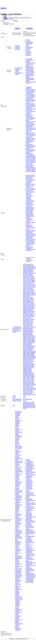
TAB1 (24, 381)
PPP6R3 (25, 352)
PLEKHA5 (31, 349)
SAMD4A (32, 366)
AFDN (25, 267)
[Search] (7, 21)
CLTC (34, 287)
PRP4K (29, 356)
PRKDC (25, 355)
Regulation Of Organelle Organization (29, 479)
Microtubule (29, 519)
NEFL (29, 340)
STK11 (32, 378)
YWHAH (30, 393)
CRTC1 (25, 290)
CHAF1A (29, 285)
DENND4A (26, 295)
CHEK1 (34, 285)
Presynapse (28, 55)
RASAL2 (30, 363)
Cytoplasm (18, 47)
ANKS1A (25, 269)
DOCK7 (28, 296)
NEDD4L (25, 340)
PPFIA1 (30, 350)
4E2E (30, 402)
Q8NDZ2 (19, 401)
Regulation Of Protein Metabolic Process (19, 560)
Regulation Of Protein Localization (31, 127)
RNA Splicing (29, 467)
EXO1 (32, 301)
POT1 (27, 350)
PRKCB (33, 352)
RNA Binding (29, 59)
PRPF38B (33, 356)
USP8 (28, 391)
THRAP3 (25, 383)
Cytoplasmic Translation (29, 88)
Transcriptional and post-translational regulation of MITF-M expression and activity (31, 243)
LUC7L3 (33, 327)
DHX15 (34, 295)
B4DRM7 (15, 401)
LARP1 (32, 323)
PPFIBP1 (25, 351)
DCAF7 (29, 292)
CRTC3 (32, 290)
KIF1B (25, 320)
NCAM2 (29, 337)
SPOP (33, 374)
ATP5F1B (25, 273)
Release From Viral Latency (18, 569)
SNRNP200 (26, 374)
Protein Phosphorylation (19, 461)
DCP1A (33, 292)
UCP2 (31, 389)
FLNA (25, 304)
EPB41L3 (29, 300)
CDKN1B (33, 281)
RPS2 (24, 366)
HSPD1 (29, 313)
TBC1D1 (32, 381)
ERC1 (24, 301)
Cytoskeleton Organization (29, 515)
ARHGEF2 (26, 271)
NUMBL (33, 341)
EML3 (25, 300)
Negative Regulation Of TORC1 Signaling (31, 168)
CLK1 (24, 287)
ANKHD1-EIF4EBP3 (31, 268)
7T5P (14, 406)
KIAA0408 (26, 319)
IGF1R (32, 313)
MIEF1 (30, 333)
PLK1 (14, 329)
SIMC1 (18, 28)
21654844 (28, 259)
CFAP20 (25, 283)
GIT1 (27, 305)
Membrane (28, 49)
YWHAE (25, 393)
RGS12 (29, 364)
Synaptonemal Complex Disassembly (19, 501)
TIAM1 (29, 383)
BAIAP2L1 (30, 274)
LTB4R (25, 327)
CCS (34, 278)
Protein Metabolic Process (18, 443)
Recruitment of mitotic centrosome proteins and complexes (30, 192)
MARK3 (31, 331)
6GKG (25, 406)
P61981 (25, 401)
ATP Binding (29, 484)
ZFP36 (34, 395)
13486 (14, 398)
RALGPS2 (32, 361)
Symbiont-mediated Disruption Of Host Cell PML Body (19, 537)
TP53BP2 (28, 386)
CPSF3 (31, 288)
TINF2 (33, 383)
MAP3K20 (26, 329)
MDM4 (28, 332)
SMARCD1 (31, 373)
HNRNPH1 (31, 309)
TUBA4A (15, 331)
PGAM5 (25, 346)
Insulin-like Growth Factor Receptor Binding (30, 64)
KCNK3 (25, 318)
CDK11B (32, 280)
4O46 (24, 404)
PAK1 (24, 343)
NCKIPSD (25, 338)
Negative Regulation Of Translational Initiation (31, 147)
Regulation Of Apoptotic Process (30, 553)
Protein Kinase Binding (19, 493)
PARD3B (25, 345)
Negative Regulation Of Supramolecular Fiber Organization (31, 577)
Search (5, 16)
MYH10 (33, 336)
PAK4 (27, 343)
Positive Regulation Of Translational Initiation (30, 151)
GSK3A (33, 305)
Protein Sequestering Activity (18, 451)
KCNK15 (32, 317)
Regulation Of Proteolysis (19, 468)
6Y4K (34, 406)
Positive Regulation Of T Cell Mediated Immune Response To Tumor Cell (30, 97)
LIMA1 (31, 324)
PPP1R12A (33, 351)
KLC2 (31, 322)
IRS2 (24, 315)
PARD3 (31, 343)
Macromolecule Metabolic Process (19, 625)
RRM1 (27, 366)
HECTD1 (29, 308)
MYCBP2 (29, 336)
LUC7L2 (29, 327)
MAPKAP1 (26, 331)
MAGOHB (26, 328)
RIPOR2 (25, 365)
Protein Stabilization (31, 156)
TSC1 (28, 387)
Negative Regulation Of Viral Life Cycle (19, 597)
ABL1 (24, 265)
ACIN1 (32, 265)
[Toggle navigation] (1, 13)
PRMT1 (32, 355)
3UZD (27, 402)
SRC (29, 375)
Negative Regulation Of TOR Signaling (19, 496)
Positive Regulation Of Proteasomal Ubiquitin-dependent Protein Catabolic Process (19, 485)
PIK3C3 (25, 347)
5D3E (27, 404)
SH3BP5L (30, 369)
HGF (33, 308)
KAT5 (29, 317)
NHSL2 (33, 340)
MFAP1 (32, 332)
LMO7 (25, 326)
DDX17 (25, 294)
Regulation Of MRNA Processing (30, 530)
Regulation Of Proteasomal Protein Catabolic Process (19, 438)
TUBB (29, 388)
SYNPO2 (32, 379)
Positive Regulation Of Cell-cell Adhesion (30, 113)
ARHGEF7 (26, 272)
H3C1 (29, 306)
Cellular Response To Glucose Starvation (31, 135)
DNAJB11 (19, 328)
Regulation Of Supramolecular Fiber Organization (30, 464)
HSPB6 (25, 313)
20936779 (11, 19)
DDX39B (33, 294)
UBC (24, 389)
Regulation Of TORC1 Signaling (19, 516)
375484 (14, 396)
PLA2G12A (26, 349)
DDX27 (29, 294)
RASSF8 (25, 364)
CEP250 (29, 282)
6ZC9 (30, 407)
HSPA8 (29, 311)
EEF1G (32, 299)
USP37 (25, 391)
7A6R (33, 407)
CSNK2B (15, 328)
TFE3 (32, 382)
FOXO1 (28, 304)
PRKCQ (33, 354)
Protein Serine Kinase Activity (29, 482)
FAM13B (25, 303)
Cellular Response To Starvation (18, 616)
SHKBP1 (25, 370)
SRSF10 (25, 378)
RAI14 (28, 361)
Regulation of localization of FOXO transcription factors (30, 227)
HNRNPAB (26, 309)
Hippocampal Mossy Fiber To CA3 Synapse (19, 447)
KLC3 (24, 323)
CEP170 (25, 282)
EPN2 (32, 300)
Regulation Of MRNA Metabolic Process (30, 527)
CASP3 (25, 278)
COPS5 (25, 288)
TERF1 (29, 382)
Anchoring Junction (30, 574)
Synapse (28, 51)
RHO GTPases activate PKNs (29, 212)
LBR (28, 324)
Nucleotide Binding (30, 503)
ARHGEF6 (31, 271)
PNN (24, 350)
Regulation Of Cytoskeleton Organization (29, 486)
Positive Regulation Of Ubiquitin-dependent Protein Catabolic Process (19, 507)
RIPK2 (33, 364)
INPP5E (30, 314)
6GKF (34, 405)
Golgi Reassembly (18, 586)
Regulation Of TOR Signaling (19, 556)
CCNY (31, 278)
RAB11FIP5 (32, 359)
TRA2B (25, 387)
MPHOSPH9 (26, 334)
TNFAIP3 (33, 384)
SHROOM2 (26, 372)
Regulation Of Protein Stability (19, 471)
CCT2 (24, 280)
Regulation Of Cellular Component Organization (31, 475)
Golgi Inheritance (18, 513)
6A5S (30, 404)
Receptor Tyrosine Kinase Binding (30, 74)
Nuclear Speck (29, 548)
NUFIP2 (29, 341)
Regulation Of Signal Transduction (31, 109)
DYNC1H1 (26, 297)
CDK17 (29, 281)
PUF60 (34, 357)
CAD (28, 277)
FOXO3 (32, 304)
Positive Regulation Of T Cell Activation (31, 160)
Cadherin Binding (30, 468)
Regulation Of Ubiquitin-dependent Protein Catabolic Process (19, 424)
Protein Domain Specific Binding (30, 71)
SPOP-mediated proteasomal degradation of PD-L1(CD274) (30, 249)
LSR (31, 326)
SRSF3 (29, 378)
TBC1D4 (25, 382)
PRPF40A (25, 357)
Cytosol (28, 46)
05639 (24, 398)
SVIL (24, 379)
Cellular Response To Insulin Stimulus (31, 125)
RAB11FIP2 (26, 359)
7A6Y (24, 409)
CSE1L (25, 291)
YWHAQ (25, 395)
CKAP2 (25, 286)
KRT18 (28, 323)
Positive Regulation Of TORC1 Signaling (31, 171)
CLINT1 (33, 286)
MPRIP (31, 334)
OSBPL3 (25, 342)
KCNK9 (29, 318)
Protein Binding (19, 68)
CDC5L (28, 280)
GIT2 (30, 305)
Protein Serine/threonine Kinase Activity (30, 493)
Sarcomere (18, 49)
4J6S (33, 402)
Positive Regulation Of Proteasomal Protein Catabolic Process (19, 525)
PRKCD (25, 354)
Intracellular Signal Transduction (30, 509)
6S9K (28, 406)
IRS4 (27, 315)
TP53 (24, 386)
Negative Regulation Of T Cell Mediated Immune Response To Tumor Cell (31, 91)
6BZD (28, 405)
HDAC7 (25, 308)
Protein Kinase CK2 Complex (19, 532)
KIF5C (28, 322)
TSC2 (31, 387)
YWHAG (29, 28)
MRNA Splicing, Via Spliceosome (31, 518)
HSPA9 (33, 311)
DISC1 (25, 296)
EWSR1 (28, 301)
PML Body (18, 48)
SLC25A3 (25, 373)
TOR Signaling (19, 491)
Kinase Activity (29, 510)
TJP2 (24, 384)
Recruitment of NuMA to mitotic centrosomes (30, 205)
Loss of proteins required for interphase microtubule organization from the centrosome (30, 199)
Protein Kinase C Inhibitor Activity (30, 68)
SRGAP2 (32, 375)
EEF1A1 (28, 299)
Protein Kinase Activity (29, 489)
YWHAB (32, 392)
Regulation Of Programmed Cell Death (30, 559)
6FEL (31, 405)
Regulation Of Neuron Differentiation (29, 143)
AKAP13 (28, 267)
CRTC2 (29, 290)
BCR (29, 276)
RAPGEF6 (26, 363)
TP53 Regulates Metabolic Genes (30, 214)
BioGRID (6, 24)
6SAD (31, 406)
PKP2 (32, 347)
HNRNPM (25, 310)
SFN (32, 368)
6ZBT (27, 407)
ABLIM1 (28, 265)
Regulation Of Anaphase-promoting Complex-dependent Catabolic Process (19, 603)
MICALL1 (26, 333)
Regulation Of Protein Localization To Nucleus (19, 565)
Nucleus (17, 45)
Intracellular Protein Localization (30, 107)
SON (30, 374)
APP (29, 269)
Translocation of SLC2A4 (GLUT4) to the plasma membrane (30, 181)
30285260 (28, 261)
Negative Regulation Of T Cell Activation (31, 158)
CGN (31, 283)
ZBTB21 (30, 395)
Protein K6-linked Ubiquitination (30, 166)
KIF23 (31, 320)
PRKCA (29, 352)
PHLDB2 (29, 346)
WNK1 (25, 392)
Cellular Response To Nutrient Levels (31, 122)
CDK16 (25, 281)
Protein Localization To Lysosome (31, 163)
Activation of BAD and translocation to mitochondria (30, 176)
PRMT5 (25, 356)
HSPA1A (25, 311)
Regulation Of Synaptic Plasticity (30, 154)
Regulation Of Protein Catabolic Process (19, 464)
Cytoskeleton (29, 470)
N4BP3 (25, 337)
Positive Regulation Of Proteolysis (19, 629)
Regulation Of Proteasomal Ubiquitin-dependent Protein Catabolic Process (19, 415)
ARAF (32, 269)
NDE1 (30, 338)
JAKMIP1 (31, 315)
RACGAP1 (30, 360)
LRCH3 (28, 326)
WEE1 (31, 391)
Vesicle (28, 50)
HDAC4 (32, 306)
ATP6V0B (30, 273)
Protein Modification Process (18, 429)
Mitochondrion (29, 42)
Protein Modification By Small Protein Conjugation (18, 581)
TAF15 (28, 381)
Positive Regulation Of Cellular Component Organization (30, 538)
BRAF (32, 276)
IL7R (24, 314)
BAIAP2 (25, 274)
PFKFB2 (30, 345)
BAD (34, 273)
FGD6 (33, 303)
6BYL (24, 405)
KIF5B (25, 322)
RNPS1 (33, 365)
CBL (28, 278)
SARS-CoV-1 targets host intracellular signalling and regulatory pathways (31, 232)
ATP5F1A (31, 272)
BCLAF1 (25, 276)
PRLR (29, 355)
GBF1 (24, 305)
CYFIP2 (25, 292)
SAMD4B (25, 368)
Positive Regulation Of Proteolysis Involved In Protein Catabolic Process (19, 544)
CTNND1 (29, 291)
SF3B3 (30, 368)
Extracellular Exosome (29, 53)
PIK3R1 (29, 347)
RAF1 (24, 361)
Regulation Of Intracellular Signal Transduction (30, 550)
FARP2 (29, 303)
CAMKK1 (32, 277)
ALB (24, 268)
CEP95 (33, 282)
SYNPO (28, 379)
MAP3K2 (31, 328)
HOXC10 (30, 310)
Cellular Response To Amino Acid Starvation (31, 130)
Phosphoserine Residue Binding (19, 621)
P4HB (29, 342)
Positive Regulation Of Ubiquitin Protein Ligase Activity (19, 611)
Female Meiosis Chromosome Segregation (19, 576)
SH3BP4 (25, 369)
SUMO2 (17, 329)
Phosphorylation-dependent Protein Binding (30, 79)
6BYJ (33, 404)
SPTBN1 (25, 375)
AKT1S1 (33, 267)
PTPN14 (30, 357)
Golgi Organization (18, 530)
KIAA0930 (31, 319)
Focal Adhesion (29, 47)
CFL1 (29, 283)
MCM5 (25, 332)
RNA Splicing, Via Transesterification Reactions (30, 522)
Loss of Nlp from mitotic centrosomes (31, 189)
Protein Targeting (30, 104)
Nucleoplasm (29, 525)
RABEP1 (25, 360)
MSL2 (25, 336)
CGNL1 (25, 285)
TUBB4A (33, 388)
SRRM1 (29, 377)
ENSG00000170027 (28, 399)
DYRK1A (31, 297)
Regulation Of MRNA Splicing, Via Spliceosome (31, 563)
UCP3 (34, 389)
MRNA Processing (30, 532)
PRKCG (29, 354)
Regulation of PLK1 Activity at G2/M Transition (31, 185)
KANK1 (25, 317)
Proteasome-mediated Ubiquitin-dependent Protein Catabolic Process (31, 139)
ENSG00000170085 (17, 399)
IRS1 (34, 314)
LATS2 (25, 324)
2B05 (24, 402)
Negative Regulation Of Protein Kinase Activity (31, 101)
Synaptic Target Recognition (19, 519)
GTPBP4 (25, 306)
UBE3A (28, 389)
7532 (24, 396)
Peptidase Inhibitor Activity (17, 70)
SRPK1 (25, 377)
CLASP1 (29, 286)
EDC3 (24, 299)
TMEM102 (28, 384)
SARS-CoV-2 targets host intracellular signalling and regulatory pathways (31, 237)
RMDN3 (29, 365)
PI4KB (33, 346)
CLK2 (28, 287)
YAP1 (28, 392)
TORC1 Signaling (30, 133)
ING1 (27, 314)
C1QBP (25, 277)
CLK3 (31, 287)
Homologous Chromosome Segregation (18, 572)
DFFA (30, 295)
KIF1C (28, 320)
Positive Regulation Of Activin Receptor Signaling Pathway (19, 591)
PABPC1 (33, 342)
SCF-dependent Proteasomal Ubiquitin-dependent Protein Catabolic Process (31, 118)
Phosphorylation (19, 459)
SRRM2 (33, 377)
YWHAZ (15, 332)
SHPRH (29, 370)
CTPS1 (33, 291)
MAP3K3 (31, 329)
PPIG (29, 351)
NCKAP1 (33, 337)
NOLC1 (25, 341)
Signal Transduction (30, 105)
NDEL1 (33, 338)
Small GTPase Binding (29, 546)
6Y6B (24, 407)
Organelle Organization (29, 512)
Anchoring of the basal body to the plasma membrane (30, 208)
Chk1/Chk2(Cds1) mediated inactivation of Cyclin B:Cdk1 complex (30, 219)
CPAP (28, 288)
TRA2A (32, 386)
